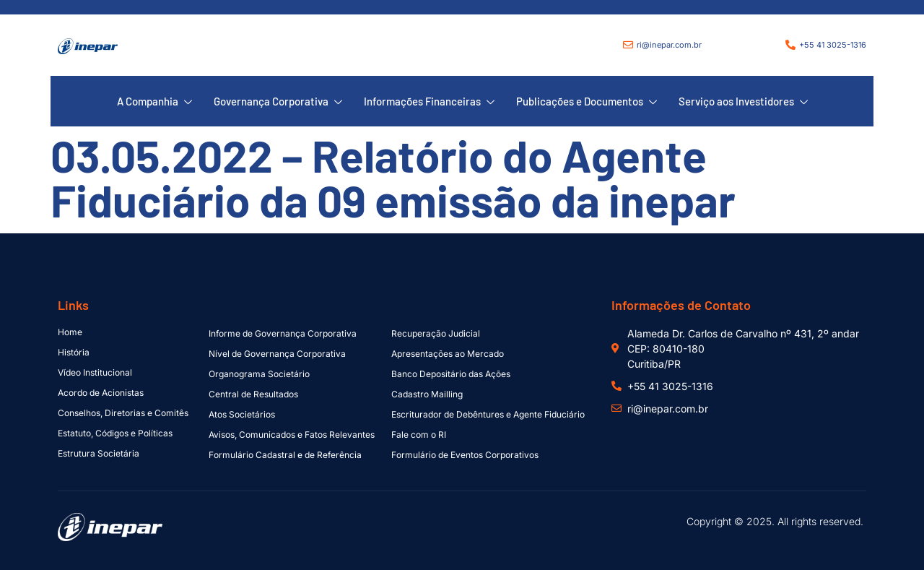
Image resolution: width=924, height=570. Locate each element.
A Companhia (154, 102)
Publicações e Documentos (587, 102)
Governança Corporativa (278, 102)
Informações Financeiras (429, 102)
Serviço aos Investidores (743, 102)
